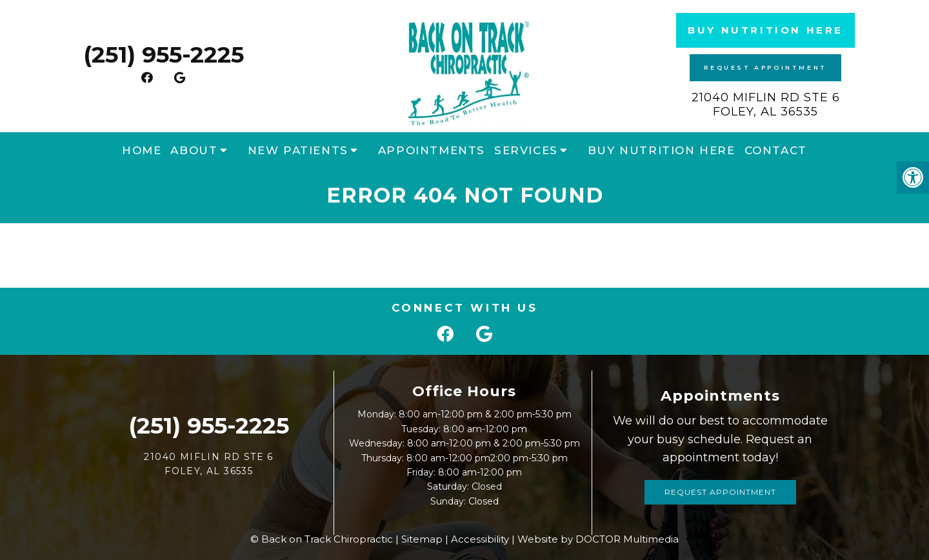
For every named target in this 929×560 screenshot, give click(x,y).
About (194, 150)
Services (526, 150)
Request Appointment (765, 67)
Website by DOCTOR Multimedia (598, 539)
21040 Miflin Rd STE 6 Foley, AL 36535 (766, 105)
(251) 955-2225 (164, 55)
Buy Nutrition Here (765, 30)
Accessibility (480, 539)
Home (142, 150)
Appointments (432, 150)
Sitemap (422, 539)
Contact (776, 150)
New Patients (298, 150)
